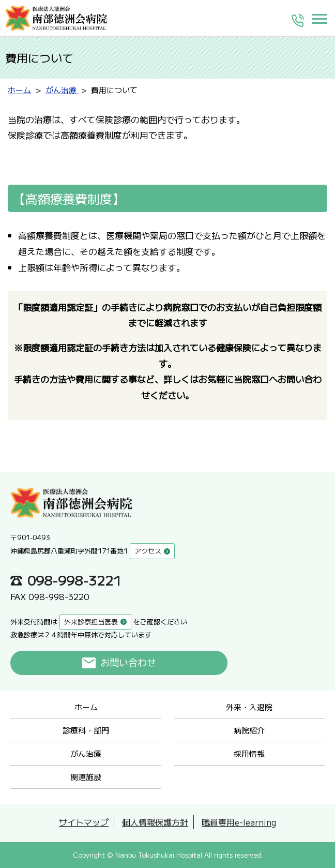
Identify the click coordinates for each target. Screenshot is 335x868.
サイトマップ (84, 822)
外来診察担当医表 (91, 622)
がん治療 (86, 753)
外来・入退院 (249, 707)
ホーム (86, 707)
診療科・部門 (86, 730)
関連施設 (86, 777)
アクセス (148, 551)
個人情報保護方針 (155, 822)
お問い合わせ (128, 663)
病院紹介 (249, 730)
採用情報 (249, 753)
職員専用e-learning (239, 822)
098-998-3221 (74, 580)
